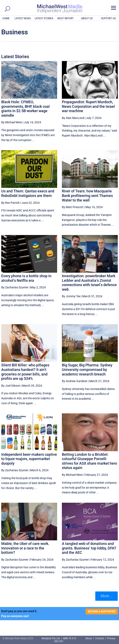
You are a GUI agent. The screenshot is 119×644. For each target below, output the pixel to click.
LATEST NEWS (23, 18)
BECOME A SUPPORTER (102, 612)
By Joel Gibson (11, 386)
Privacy (111, 638)
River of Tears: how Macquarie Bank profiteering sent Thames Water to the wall (87, 195)
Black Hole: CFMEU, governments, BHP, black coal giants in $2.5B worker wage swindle (25, 109)
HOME (6, 18)
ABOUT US (87, 18)
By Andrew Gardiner (75, 381)
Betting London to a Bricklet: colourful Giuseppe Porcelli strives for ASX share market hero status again (90, 461)
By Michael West (12, 122)
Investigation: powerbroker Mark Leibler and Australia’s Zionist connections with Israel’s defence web (89, 283)
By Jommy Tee (71, 296)
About (89, 638)
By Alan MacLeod (73, 118)
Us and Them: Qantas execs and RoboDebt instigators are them (28, 193)
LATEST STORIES (44, 18)
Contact (100, 638)
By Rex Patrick (10, 203)
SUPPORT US (108, 18)
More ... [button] (107, 596)
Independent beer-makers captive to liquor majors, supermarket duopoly (29, 459)
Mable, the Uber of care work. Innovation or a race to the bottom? (25, 548)
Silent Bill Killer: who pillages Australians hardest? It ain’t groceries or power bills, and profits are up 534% (25, 372)
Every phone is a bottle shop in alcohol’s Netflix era (26, 278)
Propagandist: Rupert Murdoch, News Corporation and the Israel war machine (88, 106)
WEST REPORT (65, 18)
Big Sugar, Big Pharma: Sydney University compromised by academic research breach (87, 369)
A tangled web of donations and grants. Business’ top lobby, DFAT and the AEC (89, 548)
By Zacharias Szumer (15, 287)
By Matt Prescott (73, 207)
